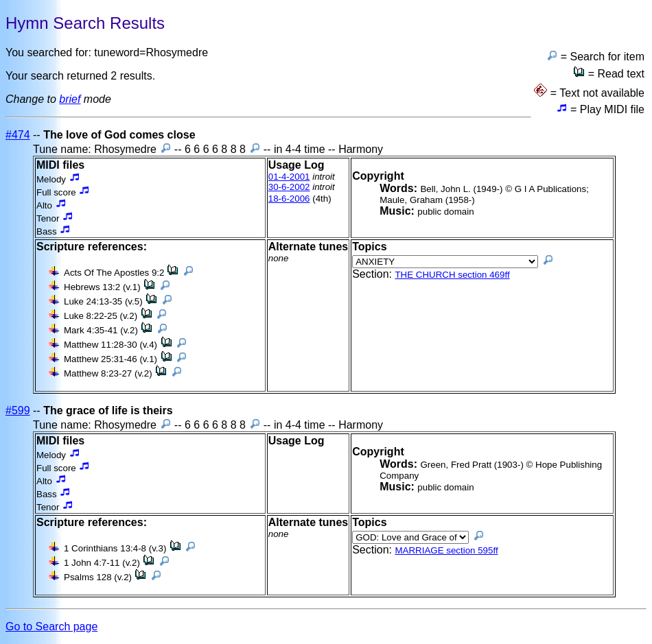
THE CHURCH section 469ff (452, 275)
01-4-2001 (289, 177)
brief (70, 99)
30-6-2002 (289, 187)
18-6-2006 (289, 199)
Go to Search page (51, 627)
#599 (18, 410)
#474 (18, 135)
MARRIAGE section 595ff (446, 550)
